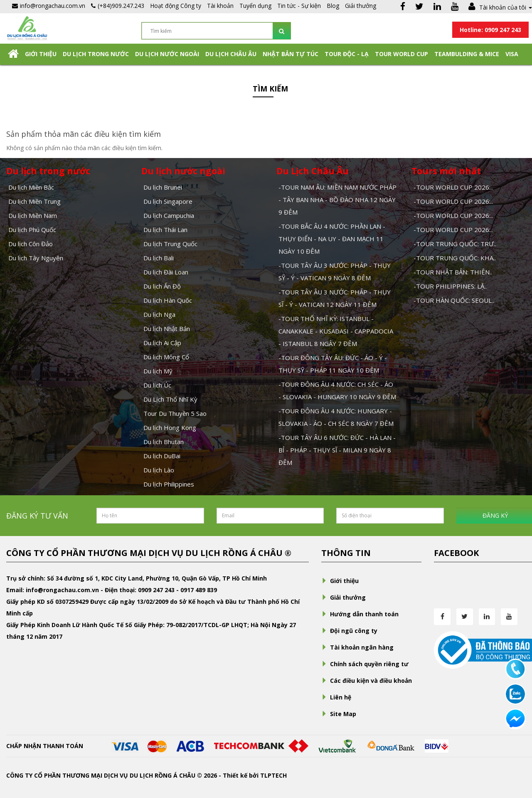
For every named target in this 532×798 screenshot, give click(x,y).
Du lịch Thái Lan (165, 230)
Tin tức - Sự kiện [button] (299, 6)
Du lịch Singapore (168, 201)
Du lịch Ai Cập (162, 343)
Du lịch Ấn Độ (162, 286)
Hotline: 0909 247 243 (490, 30)
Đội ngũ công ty (349, 631)
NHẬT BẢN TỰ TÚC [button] (291, 54)
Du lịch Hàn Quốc (168, 300)
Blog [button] (333, 6)
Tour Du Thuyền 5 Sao (175, 413)
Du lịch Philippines (169, 484)
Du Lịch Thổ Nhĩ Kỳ (170, 399)
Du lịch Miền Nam (33, 215)
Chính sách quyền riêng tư (365, 664)
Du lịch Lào (159, 470)
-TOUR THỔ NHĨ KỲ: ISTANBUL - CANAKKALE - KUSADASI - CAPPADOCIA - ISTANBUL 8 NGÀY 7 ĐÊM (336, 331)
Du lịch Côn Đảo (31, 244)
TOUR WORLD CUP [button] (401, 54)
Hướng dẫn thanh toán (360, 614)
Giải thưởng (361, 6)
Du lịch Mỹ (158, 371)
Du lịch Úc (157, 385)
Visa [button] (512, 54)
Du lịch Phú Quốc (32, 230)
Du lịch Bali (159, 258)
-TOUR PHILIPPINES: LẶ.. (450, 286)
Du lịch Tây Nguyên (36, 258)
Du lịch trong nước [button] (96, 54)
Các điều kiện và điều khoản (367, 681)
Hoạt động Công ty (176, 6)
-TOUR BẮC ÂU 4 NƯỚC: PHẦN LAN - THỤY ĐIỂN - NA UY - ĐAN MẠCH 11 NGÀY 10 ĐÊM (332, 239)
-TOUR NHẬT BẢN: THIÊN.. (453, 272)
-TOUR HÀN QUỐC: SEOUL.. (454, 300)
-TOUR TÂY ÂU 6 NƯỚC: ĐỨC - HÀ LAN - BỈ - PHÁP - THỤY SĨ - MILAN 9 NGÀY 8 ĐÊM (337, 450)
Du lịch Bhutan (164, 442)
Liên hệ (336, 697)
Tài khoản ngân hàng (357, 647)
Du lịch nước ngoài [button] (167, 54)
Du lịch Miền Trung (34, 201)
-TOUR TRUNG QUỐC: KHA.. (455, 258)
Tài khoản (220, 6)
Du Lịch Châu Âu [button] (231, 54)
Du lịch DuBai (162, 456)
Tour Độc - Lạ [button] (347, 54)
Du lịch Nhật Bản (167, 329)
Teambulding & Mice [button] (467, 54)
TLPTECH (273, 775)
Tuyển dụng (255, 6)
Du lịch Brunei (163, 187)
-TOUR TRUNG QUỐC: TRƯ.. (455, 244)
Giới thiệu (41, 54)
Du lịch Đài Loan (166, 272)
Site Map (339, 714)
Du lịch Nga (159, 314)
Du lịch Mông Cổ (166, 357)
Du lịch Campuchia (169, 215)
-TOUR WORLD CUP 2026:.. (453, 187)
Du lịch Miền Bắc (31, 187)
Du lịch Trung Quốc (170, 244)
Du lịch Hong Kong (170, 427)
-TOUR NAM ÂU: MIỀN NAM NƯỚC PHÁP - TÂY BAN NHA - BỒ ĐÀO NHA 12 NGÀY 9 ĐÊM (337, 200)
